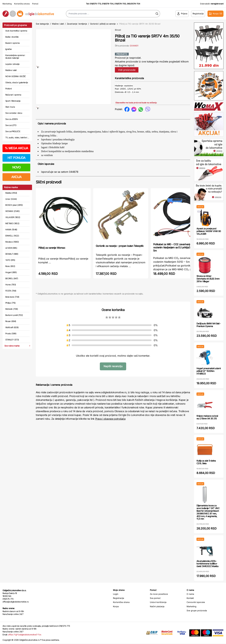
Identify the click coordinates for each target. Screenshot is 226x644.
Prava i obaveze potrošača (110, 429)
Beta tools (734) (12, 297)
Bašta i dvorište (12, 37)
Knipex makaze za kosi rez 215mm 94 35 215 (207, 417)
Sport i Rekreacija (13, 101)
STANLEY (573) (12, 340)
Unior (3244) (11, 199)
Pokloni (8, 89)
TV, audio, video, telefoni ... (17, 137)
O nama (190, 594)
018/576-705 (120, 4)
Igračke (8, 49)
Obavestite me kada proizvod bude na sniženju (136, 103)
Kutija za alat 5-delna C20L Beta (206, 462)
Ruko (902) (10, 266)
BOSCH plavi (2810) (14, 205)
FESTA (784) (11, 291)
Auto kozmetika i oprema (16, 31)
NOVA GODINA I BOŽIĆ (16, 76)
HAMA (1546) (11, 230)
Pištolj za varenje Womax (52, 258)
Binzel (118, 30)
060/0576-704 (133, 4)
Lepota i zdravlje (12, 64)
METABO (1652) (12, 223)
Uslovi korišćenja (158, 602)
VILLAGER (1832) (13, 217)
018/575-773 (95, 4)
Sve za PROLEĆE (13, 131)
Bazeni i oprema (12, 43)
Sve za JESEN (11, 119)
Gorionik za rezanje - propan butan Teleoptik (120, 256)
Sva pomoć (155, 598)
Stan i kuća (10, 107)
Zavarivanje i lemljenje (77, 24)
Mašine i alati (11, 70)
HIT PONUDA (16, 158)
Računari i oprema (13, 95)
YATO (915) (10, 260)
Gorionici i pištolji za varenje (103, 24)
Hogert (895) (11, 272)
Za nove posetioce (159, 594)
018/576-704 (108, 4)
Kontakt (190, 598)
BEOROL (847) (12, 278)
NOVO (16, 167)
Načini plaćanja (157, 606)
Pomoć (35, 4)
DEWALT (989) (12, 254)
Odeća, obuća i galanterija (17, 82)
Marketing (7, 4)
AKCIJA (16, 177)
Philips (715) (11, 303)
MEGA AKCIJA (16, 148)
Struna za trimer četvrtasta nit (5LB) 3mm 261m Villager (208, 279)
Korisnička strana (22, 4)
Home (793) (11, 285)
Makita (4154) (11, 193)
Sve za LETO (11, 125)
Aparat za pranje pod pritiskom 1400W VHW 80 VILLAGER (209, 231)
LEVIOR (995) (11, 248)
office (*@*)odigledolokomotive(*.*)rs (25, 635)
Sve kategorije (42, 24)
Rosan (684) (11, 321)
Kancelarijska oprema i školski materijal (15, 57)
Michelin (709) (12, 309)
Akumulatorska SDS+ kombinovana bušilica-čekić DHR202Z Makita (207, 564)
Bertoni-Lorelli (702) (14, 315)
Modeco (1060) (12, 242)
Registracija (118, 598)
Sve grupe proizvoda (197, 610)
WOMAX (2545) (12, 211)
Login (116, 594)
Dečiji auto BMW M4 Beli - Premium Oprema (209, 325)
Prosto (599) (11, 333)
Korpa (116, 606)
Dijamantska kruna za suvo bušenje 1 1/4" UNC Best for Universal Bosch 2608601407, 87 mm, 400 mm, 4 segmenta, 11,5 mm (208, 512)
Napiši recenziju (113, 376)
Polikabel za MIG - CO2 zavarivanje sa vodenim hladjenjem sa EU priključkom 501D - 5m (178, 258)
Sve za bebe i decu (14, 113)
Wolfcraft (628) (12, 327)
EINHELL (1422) (12, 236)
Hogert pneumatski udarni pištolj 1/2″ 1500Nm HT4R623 (209, 371)
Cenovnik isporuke (196, 602)
